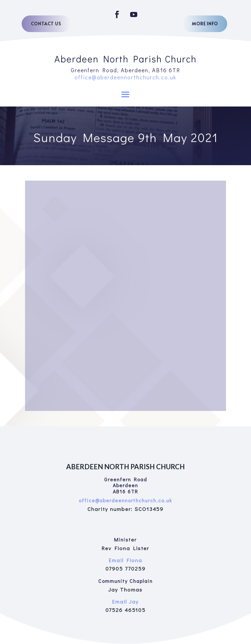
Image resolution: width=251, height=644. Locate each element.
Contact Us (46, 24)
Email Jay (125, 602)
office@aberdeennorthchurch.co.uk (125, 77)
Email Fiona (125, 560)
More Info (205, 24)
